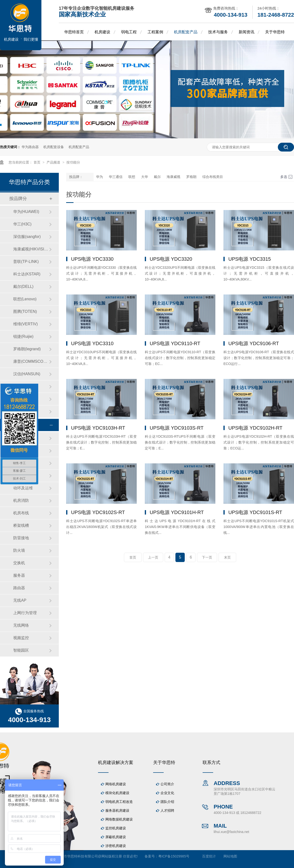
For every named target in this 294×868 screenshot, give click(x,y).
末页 (227, 557)
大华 (145, 177)
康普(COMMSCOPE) (31, 361)
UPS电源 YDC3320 (171, 259)
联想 (132, 177)
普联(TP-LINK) (26, 262)
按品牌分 (18, 199)
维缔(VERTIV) (25, 324)
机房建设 (102, 32)
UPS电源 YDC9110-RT (175, 343)
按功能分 (73, 162)
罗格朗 (191, 177)
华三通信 (116, 177)
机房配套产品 (186, 32)
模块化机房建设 (117, 793)
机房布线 (21, 513)
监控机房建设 (116, 828)
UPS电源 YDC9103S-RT (177, 428)
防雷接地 (21, 538)
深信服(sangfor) (27, 237)
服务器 (19, 575)
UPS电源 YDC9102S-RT (98, 512)
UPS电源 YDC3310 (92, 343)
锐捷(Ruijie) (23, 336)
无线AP (20, 600)
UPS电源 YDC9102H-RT (255, 428)
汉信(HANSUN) (27, 374)
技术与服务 (218, 32)
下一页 (207, 557)
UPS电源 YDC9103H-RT (98, 428)
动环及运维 (23, 488)
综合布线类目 (213, 177)
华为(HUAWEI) (26, 212)
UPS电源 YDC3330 (92, 259)
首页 (37, 162)
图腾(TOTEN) (25, 311)
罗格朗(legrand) (27, 349)
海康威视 (173, 177)
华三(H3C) (22, 224)
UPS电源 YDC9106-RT (254, 343)
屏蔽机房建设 (116, 837)
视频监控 (21, 638)
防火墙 (19, 550)
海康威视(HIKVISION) (31, 249)
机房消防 (21, 500)
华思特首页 (74, 32)
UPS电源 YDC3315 (250, 259)
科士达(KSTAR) (27, 274)
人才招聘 (167, 810)
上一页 (153, 557)
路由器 (19, 588)
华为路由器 (30, 147)
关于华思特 (275, 32)
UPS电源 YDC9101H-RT (177, 512)
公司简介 (167, 784)
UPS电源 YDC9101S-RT (255, 512)
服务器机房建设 (117, 810)
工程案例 (155, 32)
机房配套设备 (54, 147)
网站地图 (230, 856)
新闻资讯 (246, 32)
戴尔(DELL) (23, 287)
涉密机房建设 (116, 846)
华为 (99, 177)
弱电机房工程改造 (119, 802)
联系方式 (211, 762)
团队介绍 (167, 802)
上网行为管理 (25, 613)
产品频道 (54, 162)
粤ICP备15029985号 (174, 856)
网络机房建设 (116, 784)
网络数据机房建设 (119, 819)
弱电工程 (129, 32)
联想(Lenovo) (25, 299)
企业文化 (167, 793)
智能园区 (21, 650)
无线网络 (21, 625)
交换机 (19, 563)
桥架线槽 (21, 525)
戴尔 (157, 177)
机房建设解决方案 (116, 762)
